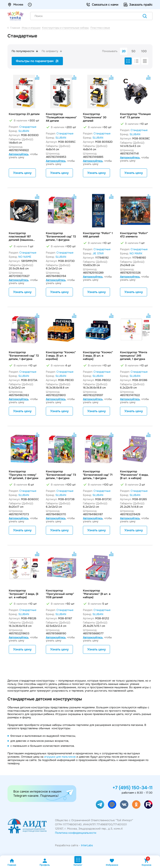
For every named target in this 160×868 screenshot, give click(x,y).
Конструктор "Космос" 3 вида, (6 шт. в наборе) (98, 356)
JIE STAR (98, 253)
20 (124, 51)
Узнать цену (22, 173)
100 (144, 51)
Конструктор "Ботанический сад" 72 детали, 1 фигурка (61, 237)
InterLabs (87, 845)
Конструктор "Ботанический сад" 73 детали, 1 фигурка (61, 475)
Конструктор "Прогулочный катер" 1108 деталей (60, 594)
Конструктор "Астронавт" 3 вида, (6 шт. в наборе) (24, 594)
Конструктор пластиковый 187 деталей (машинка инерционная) (21, 237)
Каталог (78, 861)
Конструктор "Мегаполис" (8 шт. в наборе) (97, 594)
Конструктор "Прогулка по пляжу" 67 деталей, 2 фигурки (24, 475)
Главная (12, 862)
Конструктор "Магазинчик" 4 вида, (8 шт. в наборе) (134, 475)
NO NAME (25, 257)
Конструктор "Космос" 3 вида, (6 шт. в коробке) (61, 356)
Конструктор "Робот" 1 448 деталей (98, 235)
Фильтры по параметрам (37, 61)
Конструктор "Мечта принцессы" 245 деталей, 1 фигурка (134, 356)
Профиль (45, 862)
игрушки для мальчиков (60, 757)
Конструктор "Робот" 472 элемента (134, 235)
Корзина (146, 862)
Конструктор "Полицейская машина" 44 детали (61, 117)
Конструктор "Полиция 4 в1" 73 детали (135, 116)
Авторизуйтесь (19, 154)
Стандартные (28, 127)
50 (133, 51)
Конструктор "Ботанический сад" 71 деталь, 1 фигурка (98, 475)
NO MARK (136, 253)
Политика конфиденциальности (76, 833)
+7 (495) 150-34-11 (132, 788)
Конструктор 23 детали (24, 114)
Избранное (112, 862)
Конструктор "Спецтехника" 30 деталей (95, 117)
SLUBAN (24, 131)
